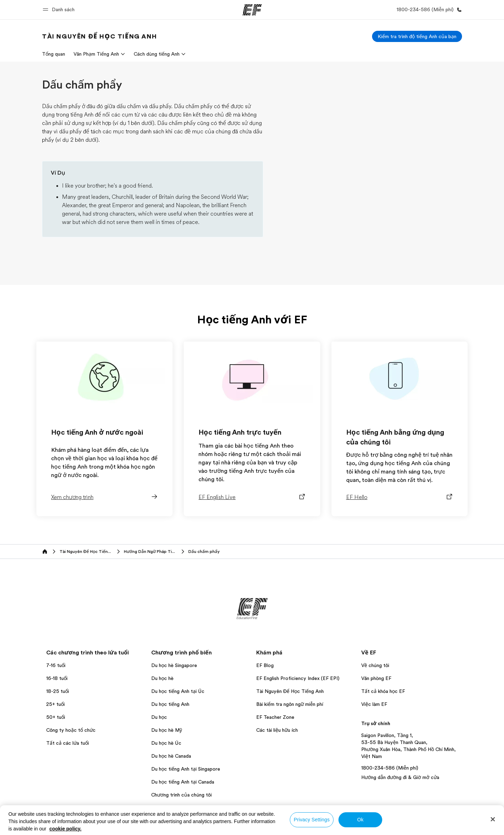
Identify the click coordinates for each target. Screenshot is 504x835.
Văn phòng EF (376, 678)
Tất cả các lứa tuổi (68, 743)
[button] (60, 10)
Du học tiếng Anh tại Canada (183, 782)
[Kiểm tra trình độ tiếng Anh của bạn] (417, 36)
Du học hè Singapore (174, 665)
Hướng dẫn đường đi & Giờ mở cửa (400, 777)
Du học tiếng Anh (170, 704)
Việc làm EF (374, 704)
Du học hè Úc (166, 743)
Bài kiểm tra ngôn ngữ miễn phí (290, 704)
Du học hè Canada (171, 756)
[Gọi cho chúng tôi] (428, 10)
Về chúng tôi (375, 665)
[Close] (493, 819)
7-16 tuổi (56, 665)
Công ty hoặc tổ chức (72, 730)
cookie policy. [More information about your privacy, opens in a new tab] (65, 829)
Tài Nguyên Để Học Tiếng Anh (290, 691)
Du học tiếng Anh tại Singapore (186, 769)
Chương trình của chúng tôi (181, 795)
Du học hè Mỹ (167, 730)
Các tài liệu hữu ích (277, 730)
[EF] (252, 10)
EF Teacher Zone (275, 717)
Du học (159, 717)
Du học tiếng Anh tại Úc (178, 691)
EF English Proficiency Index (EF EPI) (298, 678)
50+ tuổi (56, 717)
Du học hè (162, 678)
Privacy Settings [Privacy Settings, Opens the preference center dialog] (312, 820)
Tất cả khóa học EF (383, 691)
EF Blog (265, 665)
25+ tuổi (55, 704)
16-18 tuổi (57, 678)
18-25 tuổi (58, 691)
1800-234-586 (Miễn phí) (390, 768)
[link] (99, 36)
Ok (360, 820)
